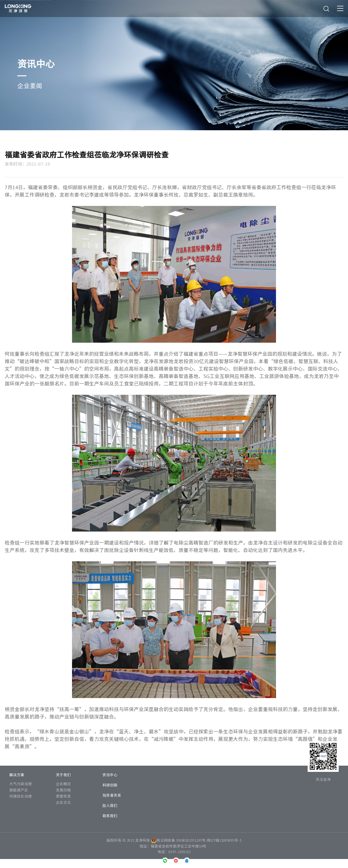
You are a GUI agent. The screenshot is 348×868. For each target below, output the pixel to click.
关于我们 (63, 775)
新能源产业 (19, 790)
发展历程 (63, 790)
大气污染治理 (20, 784)
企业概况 (63, 784)
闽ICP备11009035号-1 (224, 840)
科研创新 (110, 785)
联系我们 (110, 816)
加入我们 (110, 805)
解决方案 (17, 775)
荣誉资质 (63, 796)
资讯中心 (110, 775)
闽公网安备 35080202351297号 (178, 840)
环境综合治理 (20, 796)
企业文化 (63, 802)
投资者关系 (112, 795)
